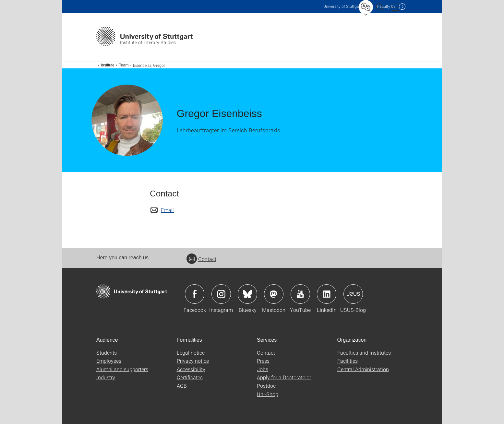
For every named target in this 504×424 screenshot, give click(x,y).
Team (124, 65)
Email (167, 210)
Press (263, 361)
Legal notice (191, 353)
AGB (182, 386)
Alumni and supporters (122, 369)
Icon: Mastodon (274, 294)
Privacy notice (193, 361)
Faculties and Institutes (364, 353)
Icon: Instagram (221, 294)
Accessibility (191, 369)
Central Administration (363, 369)
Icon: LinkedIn (327, 294)
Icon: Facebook (195, 294)
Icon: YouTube (300, 294)
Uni (342, 6)
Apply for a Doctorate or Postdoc (284, 381)
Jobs (263, 369)
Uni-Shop (268, 394)
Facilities (348, 361)
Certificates (190, 377)
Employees (109, 361)
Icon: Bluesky (247, 294)
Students (107, 353)
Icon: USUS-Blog (353, 294)
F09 (386, 6)
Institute (108, 65)
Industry (106, 377)
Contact (201, 259)
